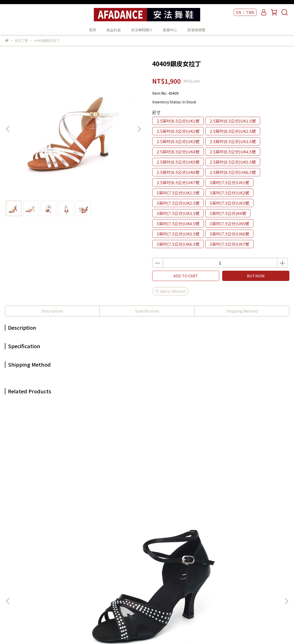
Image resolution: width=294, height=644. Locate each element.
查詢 (75, 541)
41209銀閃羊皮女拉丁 (182, 484)
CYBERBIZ (126, 631)
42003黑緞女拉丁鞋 (43, 484)
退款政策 (78, 564)
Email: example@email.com (29, 588)
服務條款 (78, 580)
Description (52, 311)
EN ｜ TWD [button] (245, 12)
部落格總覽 (196, 30)
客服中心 (170, 30)
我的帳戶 (78, 557)
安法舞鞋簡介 (142, 30)
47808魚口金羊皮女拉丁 (112, 484)
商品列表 (145, 549)
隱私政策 (78, 572)
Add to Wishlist (170, 291)
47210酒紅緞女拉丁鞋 (251, 484)
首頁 (93, 30)
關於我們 (78, 549)
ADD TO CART (186, 276)
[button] (139, 129)
